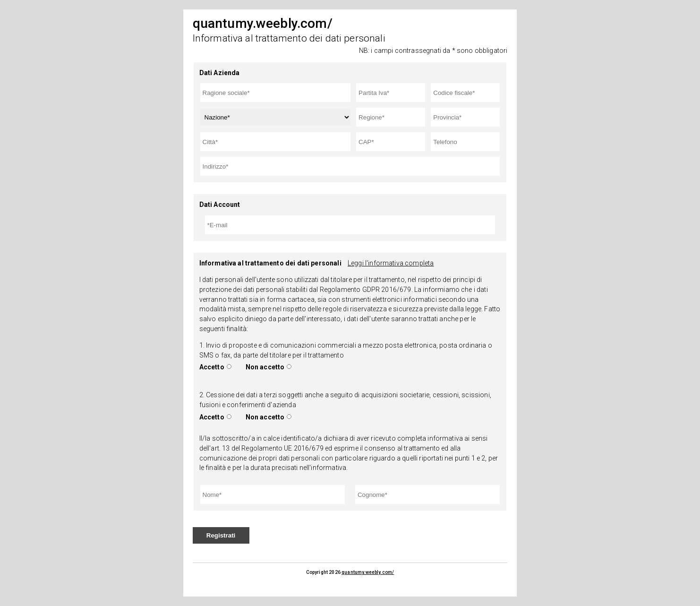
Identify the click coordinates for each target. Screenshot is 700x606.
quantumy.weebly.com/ (368, 572)
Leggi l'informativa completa (391, 263)
